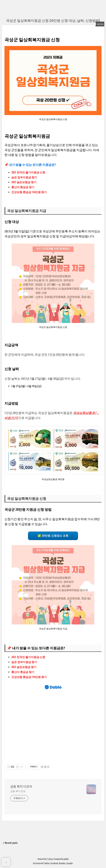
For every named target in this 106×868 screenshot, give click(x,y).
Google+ (70, 863)
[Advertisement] (53, 725)
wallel (66, 859)
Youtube (62, 863)
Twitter (47, 863)
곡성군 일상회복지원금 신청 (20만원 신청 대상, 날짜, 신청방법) (53, 20)
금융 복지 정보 (18, 791)
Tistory (50, 859)
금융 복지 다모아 (21, 787)
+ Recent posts (10, 843)
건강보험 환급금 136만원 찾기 (29, 192)
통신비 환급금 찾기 (23, 187)
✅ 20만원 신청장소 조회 (53, 536)
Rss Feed (37, 863)
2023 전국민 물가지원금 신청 (28, 172)
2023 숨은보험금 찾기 (24, 182)
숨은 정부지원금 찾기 (24, 177)
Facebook (54, 863)
